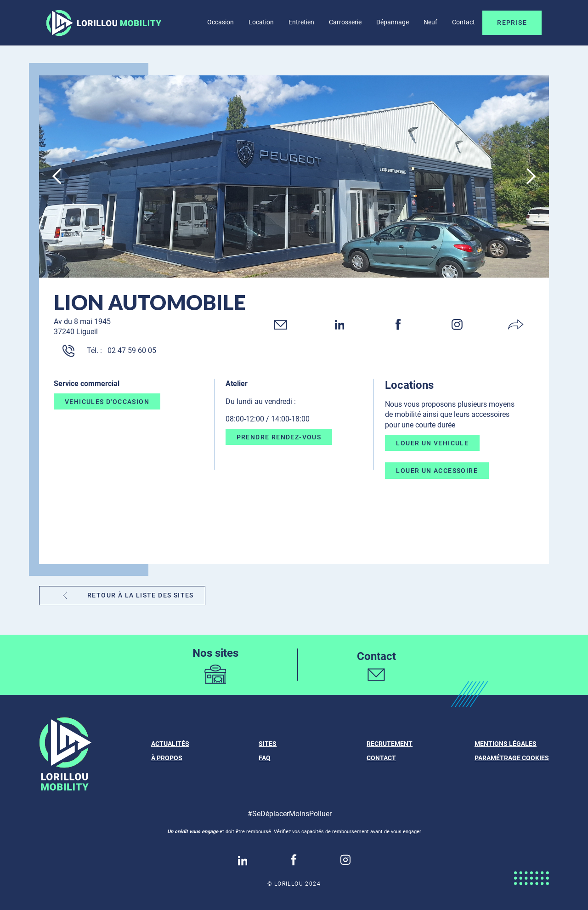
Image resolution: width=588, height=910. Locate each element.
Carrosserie (345, 22)
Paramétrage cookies (512, 758)
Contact (464, 22)
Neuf (430, 22)
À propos (167, 758)
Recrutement (390, 744)
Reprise (512, 23)
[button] (57, 176)
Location (261, 22)
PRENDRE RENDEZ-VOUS (279, 437)
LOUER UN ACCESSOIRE (437, 471)
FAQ (265, 758)
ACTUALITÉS (170, 744)
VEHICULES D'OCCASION (107, 402)
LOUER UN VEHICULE (432, 443)
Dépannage (393, 22)
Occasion (220, 22)
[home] (104, 23)
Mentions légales (506, 744)
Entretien (301, 22)
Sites (268, 744)
